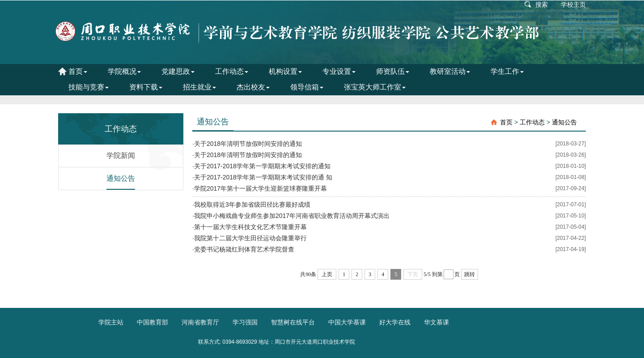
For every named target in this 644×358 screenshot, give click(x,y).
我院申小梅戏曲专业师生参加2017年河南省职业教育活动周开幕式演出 (292, 216)
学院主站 (111, 322)
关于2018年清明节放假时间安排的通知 (248, 144)
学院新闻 (121, 156)
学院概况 (124, 71)
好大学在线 (395, 322)
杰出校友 (253, 87)
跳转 (470, 274)
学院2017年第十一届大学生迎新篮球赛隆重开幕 (261, 188)
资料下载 (146, 87)
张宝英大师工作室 (375, 87)
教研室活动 (450, 71)
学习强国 (245, 322)
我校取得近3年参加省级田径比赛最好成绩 (252, 205)
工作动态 (232, 71)
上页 (327, 274)
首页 (78, 71)
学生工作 (507, 71)
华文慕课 (436, 322)
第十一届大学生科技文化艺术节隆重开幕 (250, 227)
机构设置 (285, 71)
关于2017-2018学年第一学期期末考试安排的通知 (262, 166)
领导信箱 (307, 87)
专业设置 (339, 71)
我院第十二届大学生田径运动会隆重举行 (250, 238)
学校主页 (573, 4)
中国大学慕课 (347, 322)
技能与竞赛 (89, 87)
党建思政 (178, 71)
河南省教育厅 (200, 322)
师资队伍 (393, 71)
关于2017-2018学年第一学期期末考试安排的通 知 (263, 177)
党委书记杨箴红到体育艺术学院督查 (244, 249)
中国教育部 (153, 322)
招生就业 (199, 87)
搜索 (542, 4)
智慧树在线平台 (293, 322)
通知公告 (121, 178)
